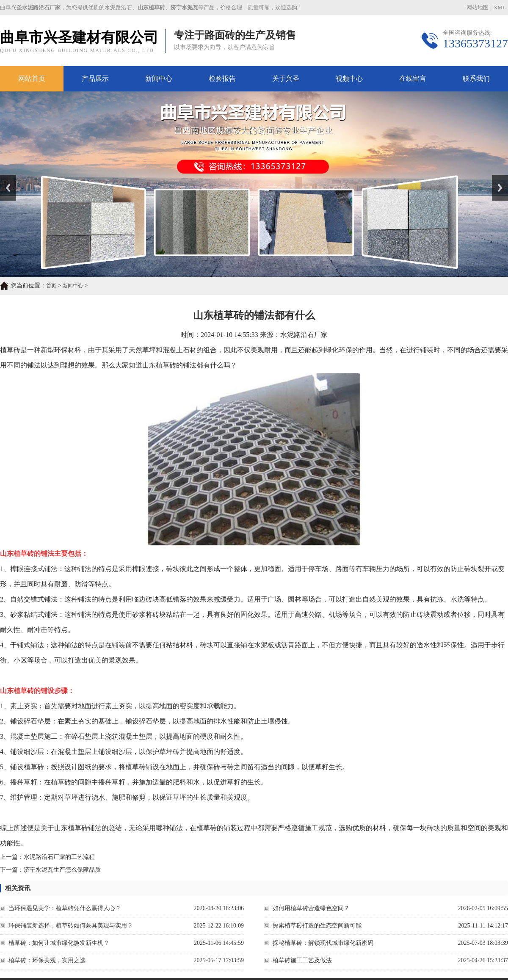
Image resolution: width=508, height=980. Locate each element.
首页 (51, 286)
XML (500, 7)
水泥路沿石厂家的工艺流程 (59, 857)
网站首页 (32, 79)
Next (497, 178)
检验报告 (222, 79)
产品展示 (95, 79)
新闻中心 (159, 79)
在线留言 (413, 79)
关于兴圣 (286, 79)
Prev (5, 178)
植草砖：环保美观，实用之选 (47, 960)
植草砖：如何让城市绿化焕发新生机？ (59, 943)
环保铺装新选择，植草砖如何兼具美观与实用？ (71, 926)
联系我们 (476, 79)
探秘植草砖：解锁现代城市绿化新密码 (323, 943)
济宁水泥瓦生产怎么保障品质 (62, 870)
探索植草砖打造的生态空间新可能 (317, 926)
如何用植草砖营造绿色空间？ (311, 908)
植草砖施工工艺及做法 (302, 960)
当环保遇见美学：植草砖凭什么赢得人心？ (65, 908)
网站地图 (478, 7)
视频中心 (349, 79)
